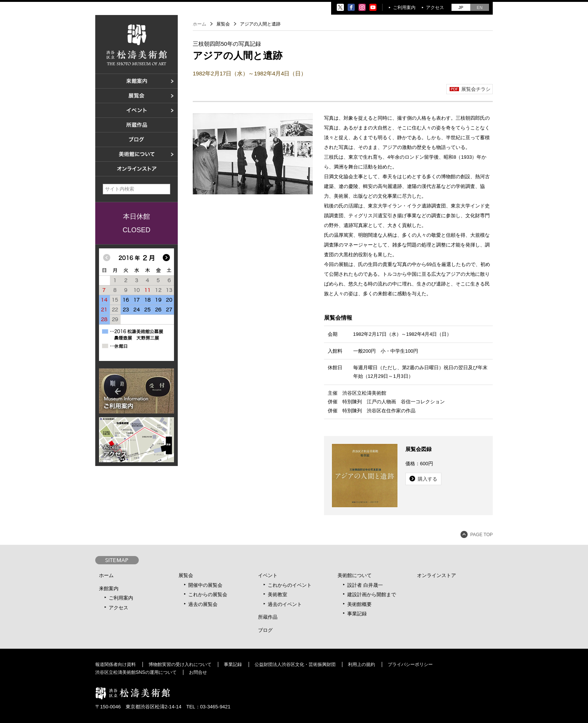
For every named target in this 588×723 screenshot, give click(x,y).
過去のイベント (285, 604)
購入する (427, 479)
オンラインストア (436, 575)
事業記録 (357, 614)
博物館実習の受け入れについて (180, 664)
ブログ (265, 630)
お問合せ (198, 672)
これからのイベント (290, 585)
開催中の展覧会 (205, 585)
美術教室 (277, 594)
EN (479, 8)
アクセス (435, 8)
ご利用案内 (404, 8)
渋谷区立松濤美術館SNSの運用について (136, 672)
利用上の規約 (361, 664)
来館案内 (109, 588)
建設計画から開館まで (372, 594)
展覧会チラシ (476, 89)
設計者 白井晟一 (365, 585)
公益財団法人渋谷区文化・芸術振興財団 (295, 664)
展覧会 (186, 575)
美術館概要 (359, 604)
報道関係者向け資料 (115, 664)
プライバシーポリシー (410, 664)
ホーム (199, 24)
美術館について (355, 575)
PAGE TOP (481, 535)
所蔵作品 (268, 617)
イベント (268, 575)
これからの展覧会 (208, 594)
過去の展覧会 (203, 604)
